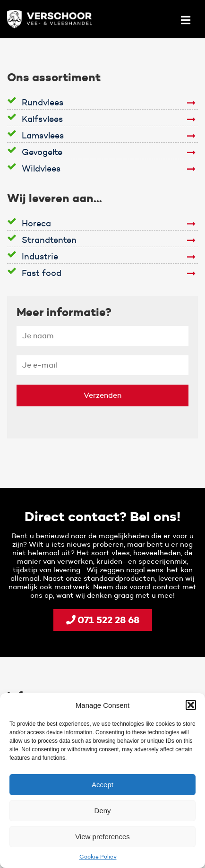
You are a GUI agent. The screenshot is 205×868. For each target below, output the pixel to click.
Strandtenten (49, 240)
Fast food (42, 273)
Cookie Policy (98, 856)
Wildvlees (41, 169)
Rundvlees (43, 103)
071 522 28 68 (103, 620)
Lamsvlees (43, 136)
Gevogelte (42, 152)
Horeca (36, 223)
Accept (102, 785)
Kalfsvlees (42, 119)
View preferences (102, 837)
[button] (191, 705)
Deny (102, 811)
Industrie (40, 257)
